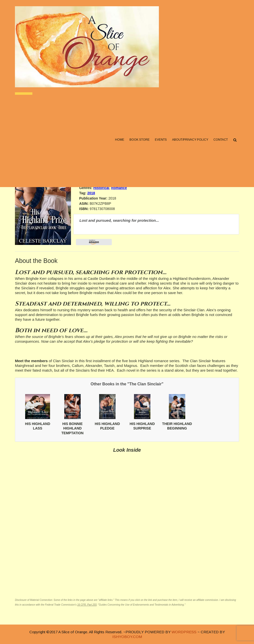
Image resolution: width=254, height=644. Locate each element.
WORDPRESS (184, 632)
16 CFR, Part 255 (87, 605)
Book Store (140, 140)
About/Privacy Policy (190, 140)
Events (161, 140)
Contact (221, 140)
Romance (119, 188)
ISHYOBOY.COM (127, 637)
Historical (101, 188)
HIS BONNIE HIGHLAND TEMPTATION (73, 428)
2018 (91, 193)
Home (120, 140)
